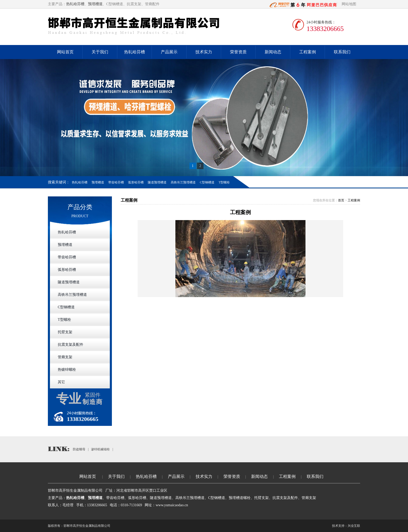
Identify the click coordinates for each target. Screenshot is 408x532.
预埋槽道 (98, 182)
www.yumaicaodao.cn (172, 505)
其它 (61, 382)
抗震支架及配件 (71, 345)
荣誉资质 (238, 52)
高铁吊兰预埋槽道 (183, 182)
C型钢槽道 (207, 182)
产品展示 (169, 52)
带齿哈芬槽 (116, 182)
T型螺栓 (224, 182)
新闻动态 (273, 52)
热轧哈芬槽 (135, 52)
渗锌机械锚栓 (100, 449)
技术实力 (204, 52)
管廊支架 (65, 357)
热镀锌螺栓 (67, 370)
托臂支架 (65, 332)
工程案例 (308, 52)
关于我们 (100, 52)
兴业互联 (354, 526)
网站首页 (65, 52)
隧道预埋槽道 (157, 182)
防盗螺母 (79, 449)
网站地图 (349, 4)
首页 (341, 200)
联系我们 (342, 52)
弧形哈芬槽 (136, 182)
